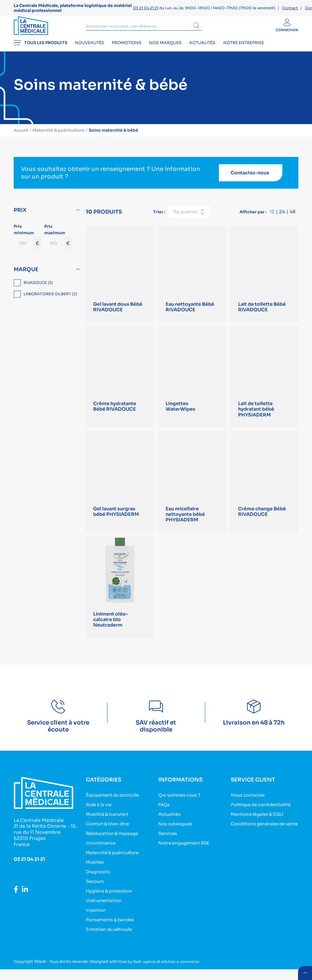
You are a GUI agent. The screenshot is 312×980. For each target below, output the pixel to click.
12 (272, 219)
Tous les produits (40, 51)
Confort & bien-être (109, 835)
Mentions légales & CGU (260, 825)
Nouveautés (94, 51)
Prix (20, 217)
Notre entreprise (264, 51)
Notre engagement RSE (186, 854)
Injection (96, 921)
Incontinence (102, 854)
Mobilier (96, 873)
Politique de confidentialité (263, 816)
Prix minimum (28, 244)
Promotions (135, 51)
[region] (48, 296)
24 (282, 219)
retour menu (304, 972)
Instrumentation (105, 912)
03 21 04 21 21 (146, 8)
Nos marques (178, 51)
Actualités (219, 51)
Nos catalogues (177, 835)
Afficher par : (253, 219)
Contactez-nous (250, 180)
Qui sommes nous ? (181, 806)
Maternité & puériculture (115, 864)
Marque (26, 276)
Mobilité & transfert (109, 825)
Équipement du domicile (115, 806)
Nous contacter (250, 806)
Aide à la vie (100, 816)
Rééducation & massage (114, 844)
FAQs (165, 816)
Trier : (159, 219)
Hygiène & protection (111, 902)
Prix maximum (58, 244)
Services (169, 844)
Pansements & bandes (112, 931)
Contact (290, 8)
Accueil (22, 137)
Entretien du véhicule (111, 940)
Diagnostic (99, 883)
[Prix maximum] (54, 250)
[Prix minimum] (24, 250)
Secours (96, 892)
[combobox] (189, 219)
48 (292, 219)
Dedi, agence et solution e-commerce (169, 973)
